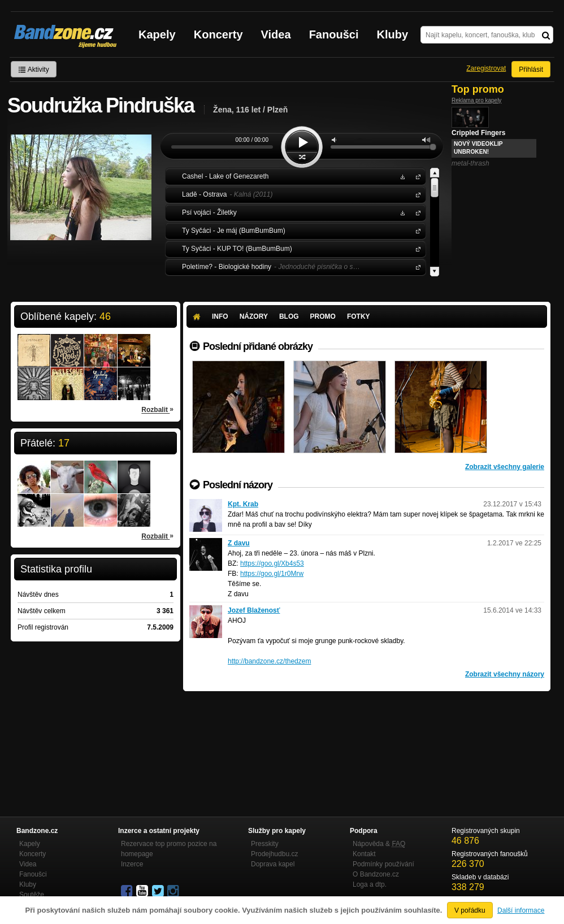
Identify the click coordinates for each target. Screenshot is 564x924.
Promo (323, 316)
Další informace (521, 910)
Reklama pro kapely (476, 100)
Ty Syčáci (416, 230)
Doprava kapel (273, 864)
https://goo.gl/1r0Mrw (272, 574)
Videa (276, 34)
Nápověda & (379, 844)
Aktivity (34, 70)
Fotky (359, 316)
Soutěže (32, 895)
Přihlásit (531, 70)
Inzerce (132, 864)
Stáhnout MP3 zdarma (401, 176)
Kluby (393, 34)
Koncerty (218, 34)
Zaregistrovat (486, 68)
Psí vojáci (416, 212)
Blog (289, 316)
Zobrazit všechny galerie (505, 467)
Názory (254, 316)
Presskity (265, 844)
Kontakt (364, 854)
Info (220, 316)
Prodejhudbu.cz (274, 854)
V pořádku (470, 910)
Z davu (239, 543)
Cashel (416, 176)
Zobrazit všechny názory (505, 674)
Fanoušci (334, 34)
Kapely (157, 34)
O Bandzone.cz (376, 874)
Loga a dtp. (370, 884)
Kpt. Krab (243, 504)
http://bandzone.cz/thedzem (269, 661)
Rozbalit (157, 409)
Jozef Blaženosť (254, 610)
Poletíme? (416, 266)
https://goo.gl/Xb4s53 (272, 563)
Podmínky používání (383, 864)
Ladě (416, 194)
